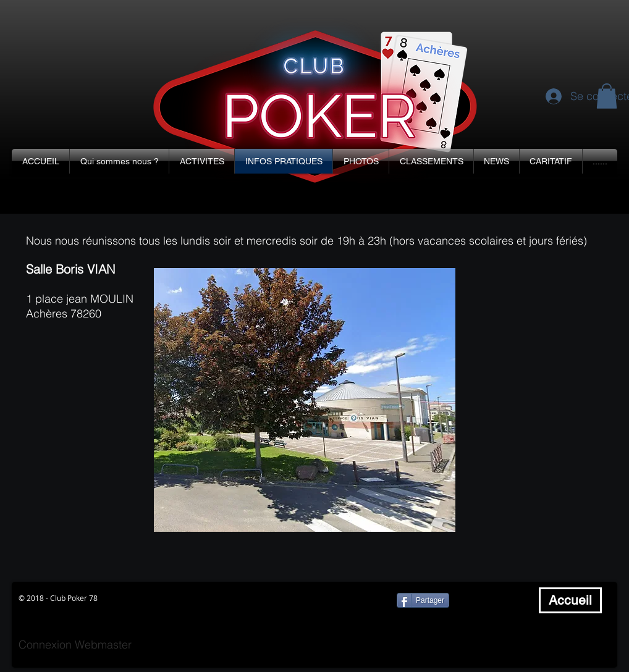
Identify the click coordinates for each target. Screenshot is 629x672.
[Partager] (423, 600)
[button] (119, 161)
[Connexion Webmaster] (75, 645)
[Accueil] (570, 600)
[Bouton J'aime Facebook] (496, 600)
